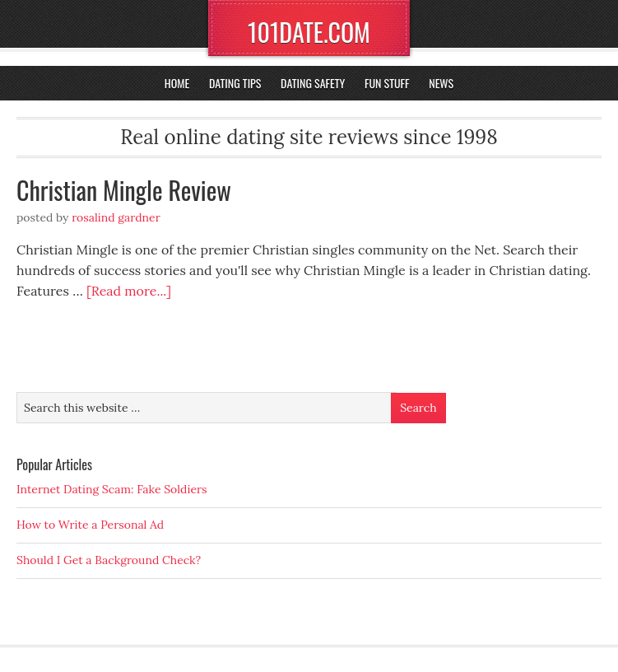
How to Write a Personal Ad (90, 525)
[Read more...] (129, 291)
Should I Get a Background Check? (109, 560)
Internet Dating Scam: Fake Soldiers (112, 489)
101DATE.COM (309, 32)
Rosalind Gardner (116, 217)
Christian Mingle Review (124, 190)
